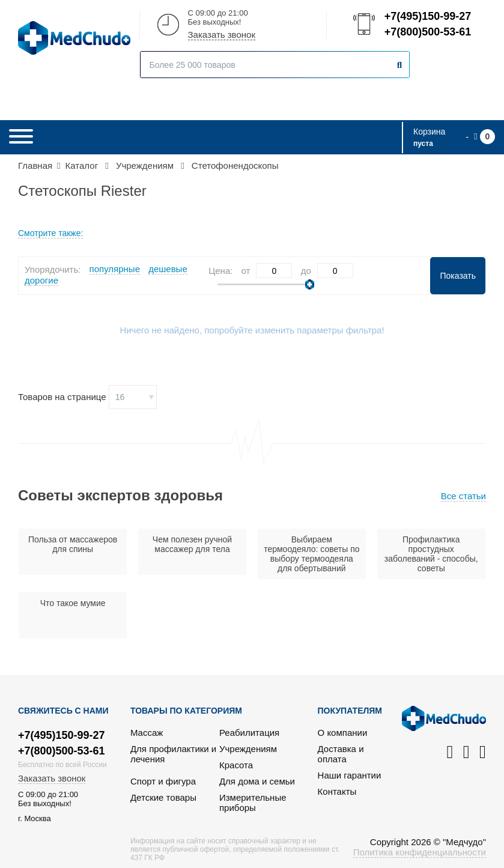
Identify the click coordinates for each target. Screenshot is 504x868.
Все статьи (463, 496)
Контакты (337, 791)
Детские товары (163, 797)
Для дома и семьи (257, 781)
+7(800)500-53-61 (427, 32)
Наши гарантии (350, 775)
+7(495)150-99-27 (427, 16)
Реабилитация (249, 733)
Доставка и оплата (341, 754)
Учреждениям (248, 749)
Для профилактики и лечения (173, 754)
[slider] (310, 284)
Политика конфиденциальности (420, 852)
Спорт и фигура (163, 781)
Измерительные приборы (253, 803)
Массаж (147, 733)
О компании (343, 733)
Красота (236, 765)
